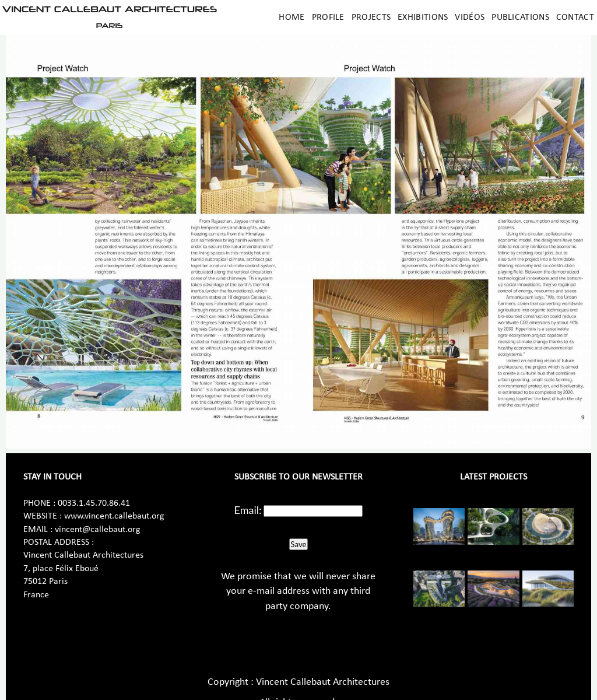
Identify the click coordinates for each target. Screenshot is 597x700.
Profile (328, 17)
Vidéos (470, 17)
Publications (520, 17)
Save (298, 544)
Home (292, 17)
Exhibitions (423, 17)
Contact (575, 17)
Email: (248, 510)
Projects (371, 17)
